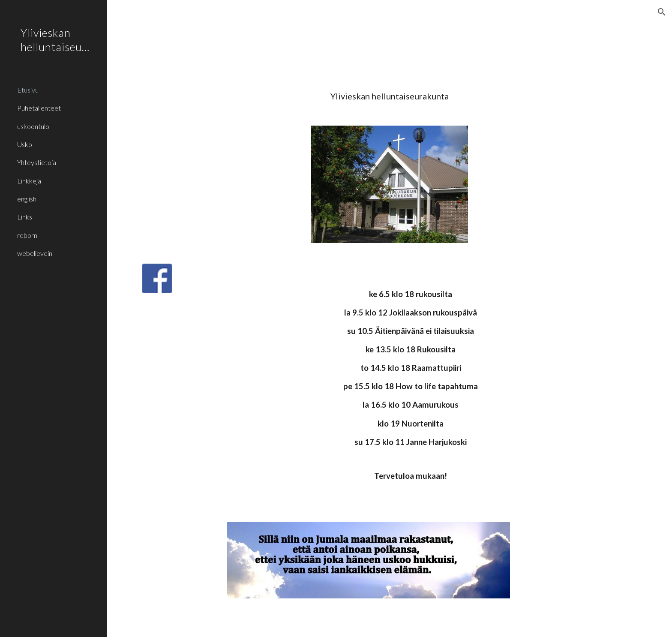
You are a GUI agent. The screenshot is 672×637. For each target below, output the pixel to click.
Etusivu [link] (28, 90)
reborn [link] (27, 235)
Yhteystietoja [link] (37, 162)
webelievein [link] (35, 253)
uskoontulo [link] (33, 126)
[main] (390, 96)
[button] (662, 12)
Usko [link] (25, 144)
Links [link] (25, 217)
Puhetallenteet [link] (39, 108)
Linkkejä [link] (29, 181)
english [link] (27, 199)
